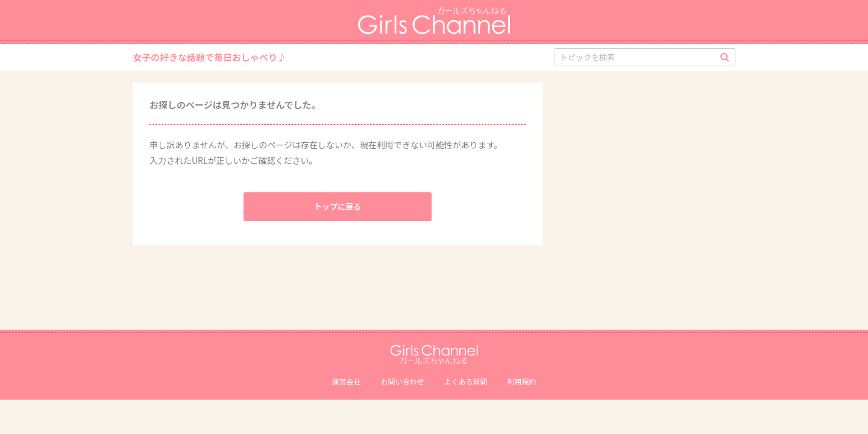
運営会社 (346, 381)
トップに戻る (338, 206)
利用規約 (522, 381)
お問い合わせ (402, 381)
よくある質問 (466, 381)
